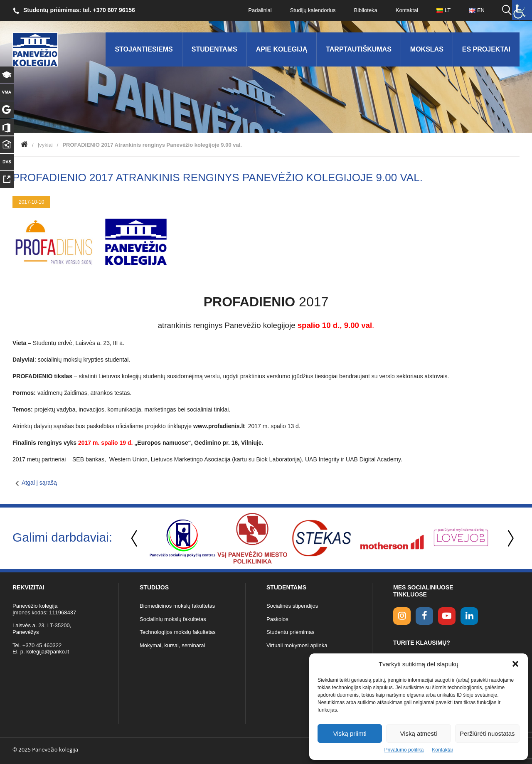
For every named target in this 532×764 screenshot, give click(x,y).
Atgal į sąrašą (39, 483)
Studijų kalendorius (313, 10)
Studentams (214, 49)
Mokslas (427, 49)
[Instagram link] (402, 616)
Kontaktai (442, 750)
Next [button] (509, 538)
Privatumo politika (404, 750)
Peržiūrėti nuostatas (487, 733)
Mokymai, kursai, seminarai (172, 645)
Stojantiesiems (144, 49)
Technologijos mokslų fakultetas (178, 632)
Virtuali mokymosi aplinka (297, 645)
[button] (515, 664)
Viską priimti (350, 733)
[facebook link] (424, 616)
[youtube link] (447, 616)
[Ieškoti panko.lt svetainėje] (507, 10)
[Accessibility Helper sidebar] (522, 10)
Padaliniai (260, 10)
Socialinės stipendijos (292, 606)
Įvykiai (45, 145)
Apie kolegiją (282, 49)
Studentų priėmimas (291, 632)
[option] (182, 538)
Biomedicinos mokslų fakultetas (177, 606)
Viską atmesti (419, 733)
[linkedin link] (469, 616)
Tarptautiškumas (359, 49)
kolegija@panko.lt (48, 652)
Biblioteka (365, 10)
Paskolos (277, 619)
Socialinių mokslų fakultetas (173, 619)
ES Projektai (486, 49)
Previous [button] (135, 538)
